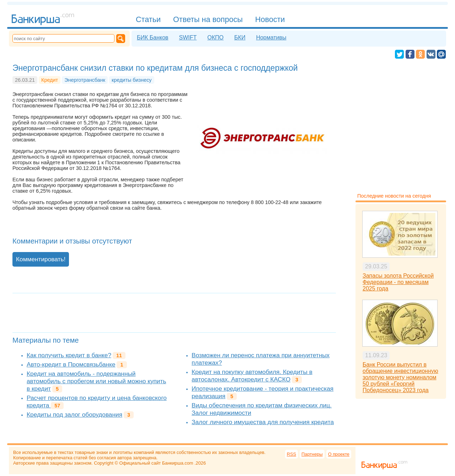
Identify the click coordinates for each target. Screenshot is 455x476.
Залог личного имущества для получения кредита (263, 422)
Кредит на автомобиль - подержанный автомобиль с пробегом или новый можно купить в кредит (96, 381)
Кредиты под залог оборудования (74, 415)
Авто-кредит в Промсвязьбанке (71, 364)
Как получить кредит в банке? (69, 355)
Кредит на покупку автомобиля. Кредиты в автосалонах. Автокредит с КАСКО (252, 376)
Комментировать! (41, 259)
